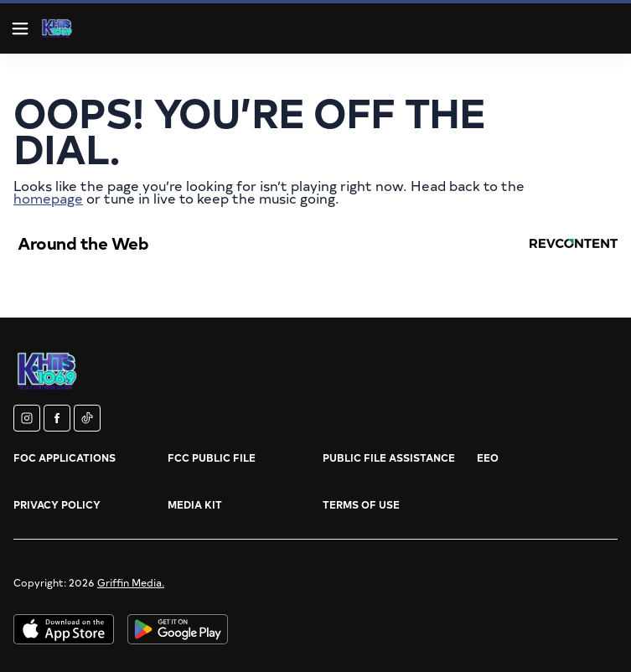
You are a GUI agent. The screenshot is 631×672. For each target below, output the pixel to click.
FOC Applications (65, 457)
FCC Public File (212, 457)
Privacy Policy (57, 504)
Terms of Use (361, 504)
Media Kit (195, 504)
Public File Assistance (389, 457)
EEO (488, 457)
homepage (48, 198)
